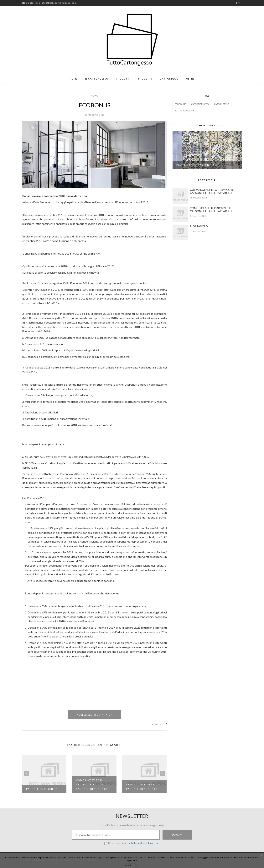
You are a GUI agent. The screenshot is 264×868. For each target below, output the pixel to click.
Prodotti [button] (123, 79)
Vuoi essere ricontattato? (94, 715)
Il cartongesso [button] (97, 79)
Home (73, 79)
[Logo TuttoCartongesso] (132, 39)
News (95, 96)
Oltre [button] (190, 79)
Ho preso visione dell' (132, 843)
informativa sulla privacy (146, 843)
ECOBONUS (95, 105)
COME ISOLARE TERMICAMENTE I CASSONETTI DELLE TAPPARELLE (212, 210)
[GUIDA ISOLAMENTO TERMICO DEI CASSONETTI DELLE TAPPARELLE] (180, 196)
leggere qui (132, 860)
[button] (166, 724)
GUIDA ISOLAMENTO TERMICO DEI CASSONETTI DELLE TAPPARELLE (213, 191)
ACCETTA (130, 864)
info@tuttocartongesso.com (59, 3)
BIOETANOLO (199, 226)
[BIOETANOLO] (180, 232)
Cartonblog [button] (169, 79)
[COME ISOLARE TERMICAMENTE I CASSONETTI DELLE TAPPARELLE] (180, 214)
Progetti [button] (145, 79)
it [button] (237, 3)
